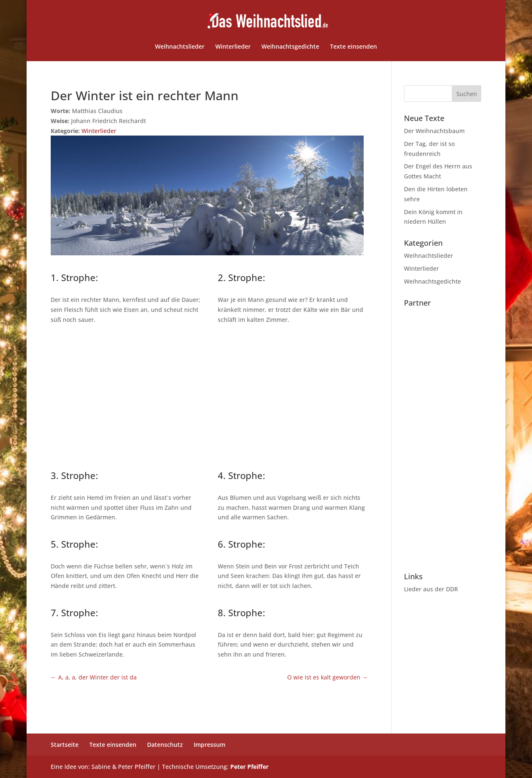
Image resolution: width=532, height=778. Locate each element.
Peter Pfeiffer (249, 767)
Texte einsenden (353, 47)
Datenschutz (165, 745)
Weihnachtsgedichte (290, 47)
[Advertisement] (209, 395)
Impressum (209, 745)
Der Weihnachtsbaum (434, 131)
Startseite (65, 745)
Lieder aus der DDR (431, 589)
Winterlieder (233, 47)
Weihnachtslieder (180, 47)
